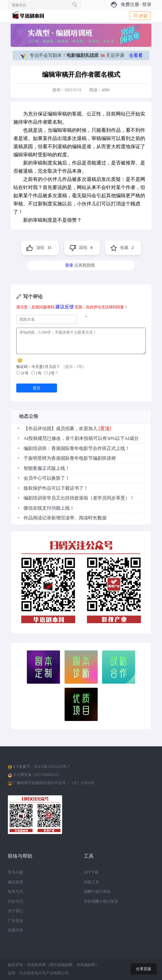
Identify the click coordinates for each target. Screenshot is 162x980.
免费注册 (130, 4)
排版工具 (91, 882)
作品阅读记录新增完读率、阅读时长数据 (65, 518)
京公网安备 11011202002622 (36, 775)
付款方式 (15, 901)
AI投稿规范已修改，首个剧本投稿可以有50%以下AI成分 (81, 438)
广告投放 (15, 921)
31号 (22, 373)
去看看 (136, 55)
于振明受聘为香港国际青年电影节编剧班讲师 (70, 458)
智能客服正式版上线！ (47, 468)
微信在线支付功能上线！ (49, 508)
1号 (36, 373)
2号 (49, 373)
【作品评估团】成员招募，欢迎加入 (61, 429)
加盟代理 (15, 930)
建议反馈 (65, 307)
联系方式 (15, 892)
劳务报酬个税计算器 (101, 901)
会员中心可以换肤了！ (47, 478)
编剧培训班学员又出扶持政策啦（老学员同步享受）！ (79, 498)
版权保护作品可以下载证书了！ (56, 488)
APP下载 (91, 872)
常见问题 (15, 872)
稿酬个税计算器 (97, 892)
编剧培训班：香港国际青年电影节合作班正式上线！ (77, 448)
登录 (147, 4)
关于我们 (15, 911)
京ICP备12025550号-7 (52, 767)
